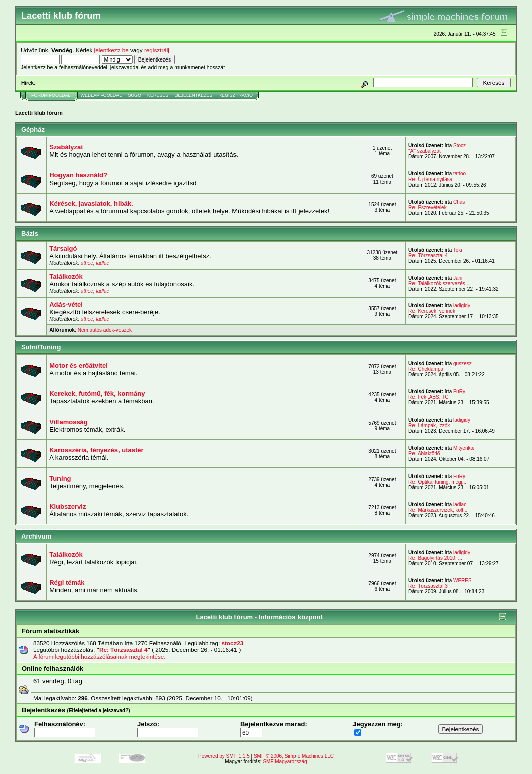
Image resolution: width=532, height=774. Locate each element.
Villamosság (69, 422)
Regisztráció (235, 95)
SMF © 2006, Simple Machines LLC (294, 756)
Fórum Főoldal (51, 95)
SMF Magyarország (285, 762)
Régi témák (67, 583)
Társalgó (63, 248)
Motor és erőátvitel (79, 365)
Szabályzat (66, 147)
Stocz (460, 145)
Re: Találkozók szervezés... (439, 284)
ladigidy (462, 305)
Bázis (30, 234)
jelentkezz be (111, 50)
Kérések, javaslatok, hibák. (91, 203)
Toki (458, 250)
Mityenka (463, 448)
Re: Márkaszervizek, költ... (438, 510)
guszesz (463, 363)
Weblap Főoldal (101, 95)
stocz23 (232, 643)
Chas (459, 202)
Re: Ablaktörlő (424, 454)
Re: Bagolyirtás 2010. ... (435, 558)
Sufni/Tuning (41, 347)
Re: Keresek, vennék (432, 311)
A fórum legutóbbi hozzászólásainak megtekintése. (99, 656)
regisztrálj (157, 50)
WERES (463, 581)
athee (87, 263)
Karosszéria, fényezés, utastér (96, 450)
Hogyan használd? (78, 175)
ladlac (102, 263)
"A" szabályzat (425, 151)
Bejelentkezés (193, 95)
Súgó (134, 95)
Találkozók (66, 277)
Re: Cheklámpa (426, 369)
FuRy (459, 392)
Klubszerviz (68, 507)
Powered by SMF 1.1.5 (224, 756)
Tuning (60, 478)
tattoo (460, 174)
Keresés (158, 95)
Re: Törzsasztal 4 (428, 255)
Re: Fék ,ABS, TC (428, 397)
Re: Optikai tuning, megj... (437, 482)
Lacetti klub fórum (39, 113)
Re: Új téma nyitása (430, 179)
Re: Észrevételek (428, 207)
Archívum (36, 536)
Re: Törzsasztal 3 (428, 586)
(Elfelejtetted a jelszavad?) (99, 711)
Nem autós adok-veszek (105, 330)
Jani (458, 278)
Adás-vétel (66, 304)
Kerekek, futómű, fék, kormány (97, 394)
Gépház (33, 129)
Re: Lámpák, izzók (429, 425)
